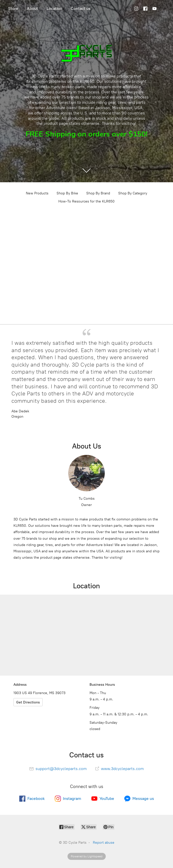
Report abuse (104, 843)
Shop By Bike (67, 193)
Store (13, 8)
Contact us (81, 8)
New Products (37, 193)
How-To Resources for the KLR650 (86, 201)
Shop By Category (133, 193)
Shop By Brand (98, 193)
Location (54, 8)
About (32, 8)
